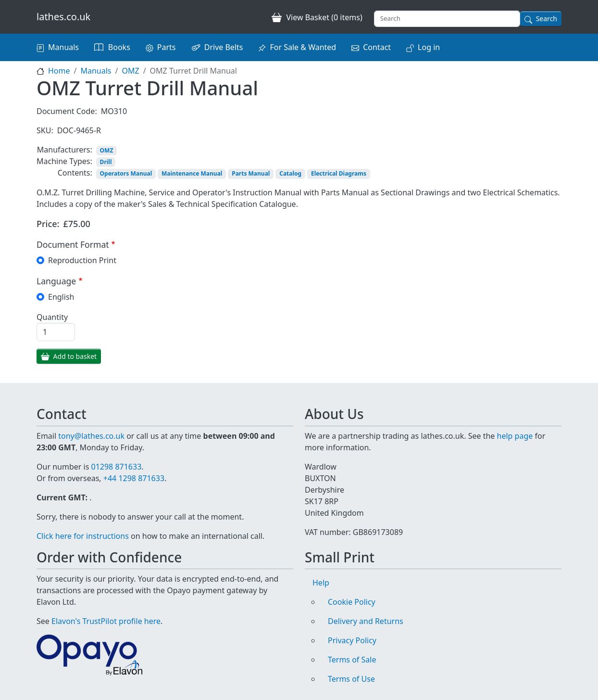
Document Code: (67, 111)
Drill (106, 162)
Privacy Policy (352, 640)
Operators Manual (126, 173)
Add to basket (75, 356)
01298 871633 (116, 467)
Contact (377, 47)
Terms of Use (351, 679)
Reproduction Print (82, 260)
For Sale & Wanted (303, 47)
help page (515, 436)
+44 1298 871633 (134, 478)
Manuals (63, 47)
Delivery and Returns (366, 621)
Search (547, 19)
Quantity (52, 317)
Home (59, 71)
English (61, 297)
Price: (48, 224)
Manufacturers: (65, 150)
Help (321, 583)
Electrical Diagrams (339, 173)
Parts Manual (251, 173)
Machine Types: (64, 161)
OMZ (130, 71)
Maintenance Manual (192, 173)
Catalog (290, 173)
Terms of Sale (352, 660)
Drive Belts (224, 47)
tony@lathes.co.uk (91, 436)
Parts (167, 47)
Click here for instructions (83, 536)
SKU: (45, 130)
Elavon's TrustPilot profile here (106, 621)
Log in (429, 47)
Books (119, 47)
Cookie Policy (352, 602)
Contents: (75, 173)
